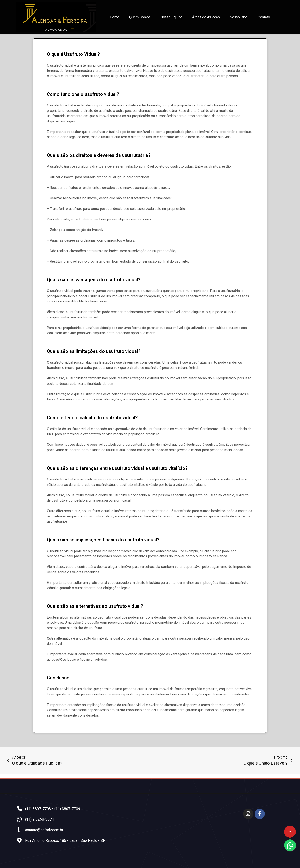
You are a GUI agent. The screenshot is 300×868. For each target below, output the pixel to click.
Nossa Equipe (171, 17)
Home (115, 17)
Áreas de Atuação (206, 17)
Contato (264, 17)
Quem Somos (140, 17)
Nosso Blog (239, 17)
